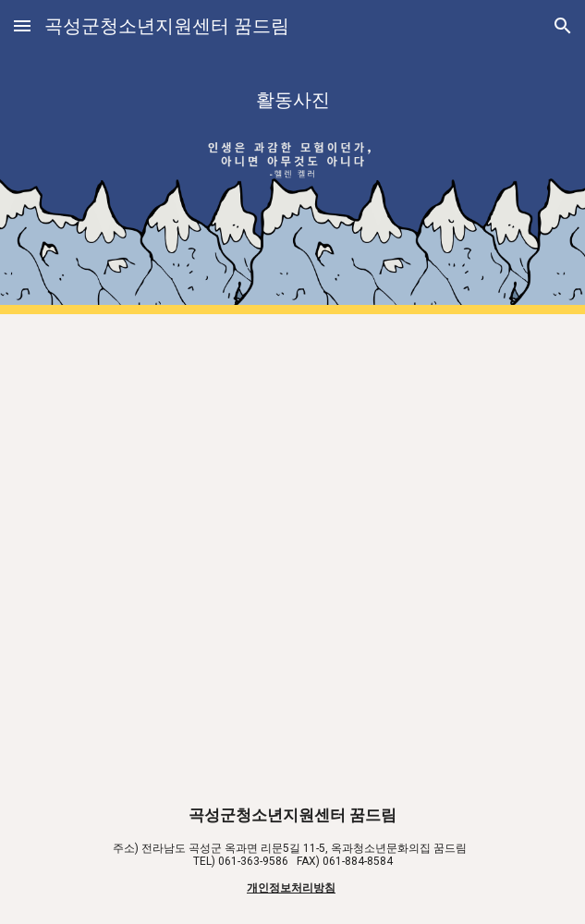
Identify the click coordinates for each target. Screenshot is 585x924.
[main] (292, 157)
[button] (22, 25)
